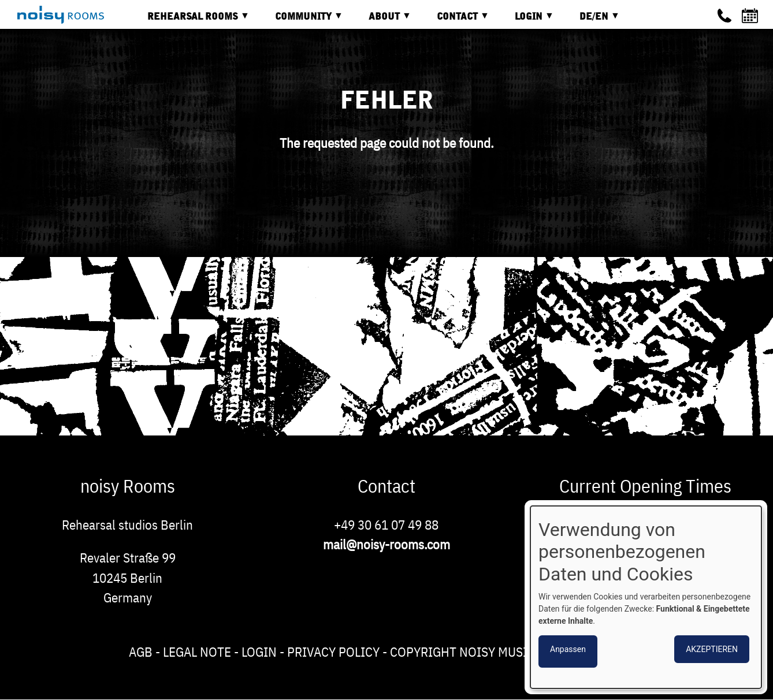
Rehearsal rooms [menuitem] (190, 21)
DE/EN (591, 21)
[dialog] (646, 597)
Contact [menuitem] (454, 21)
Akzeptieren (712, 649)
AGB (141, 651)
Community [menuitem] (300, 21)
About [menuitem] (381, 21)
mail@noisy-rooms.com (386, 544)
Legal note (197, 651)
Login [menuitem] (526, 21)
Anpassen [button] (568, 649)
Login (259, 651)
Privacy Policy (333, 651)
